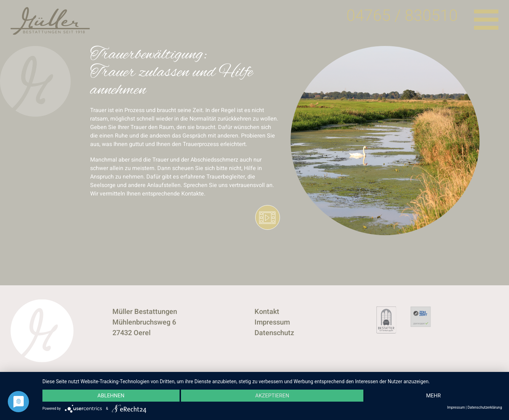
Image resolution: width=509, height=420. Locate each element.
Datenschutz (274, 333)
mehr (433, 396)
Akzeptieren (272, 396)
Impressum (272, 322)
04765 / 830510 (402, 16)
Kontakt (267, 312)
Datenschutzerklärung (485, 408)
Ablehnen (111, 396)
